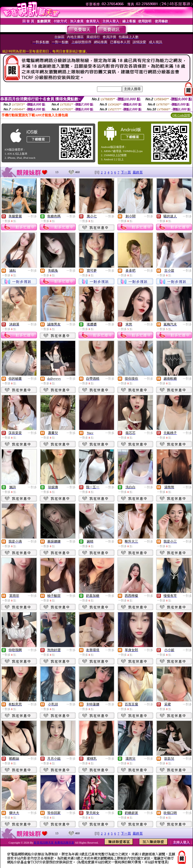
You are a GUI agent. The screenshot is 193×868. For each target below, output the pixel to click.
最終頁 (138, 172)
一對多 (32, 216)
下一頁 (126, 172)
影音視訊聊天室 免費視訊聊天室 (54, 843)
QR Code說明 (181, 115)
